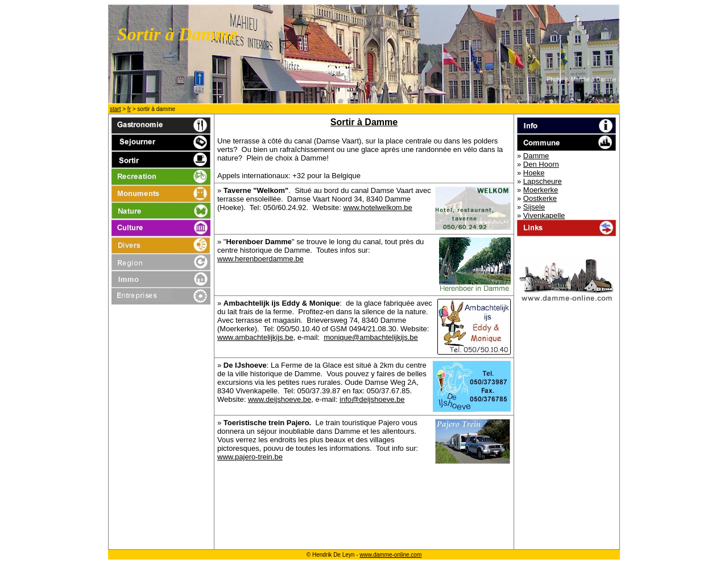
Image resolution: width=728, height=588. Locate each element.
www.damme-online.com (390, 555)
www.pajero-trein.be (250, 457)
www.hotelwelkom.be (377, 207)
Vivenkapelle (544, 215)
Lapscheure (543, 181)
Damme (536, 156)
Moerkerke (541, 190)
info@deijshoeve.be (372, 399)
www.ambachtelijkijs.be (255, 337)
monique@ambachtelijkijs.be (371, 337)
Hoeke (534, 173)
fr (129, 109)
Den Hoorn (541, 164)
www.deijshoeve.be (280, 399)
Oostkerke (540, 198)
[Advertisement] (364, 518)
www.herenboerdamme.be (260, 259)
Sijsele (534, 207)
